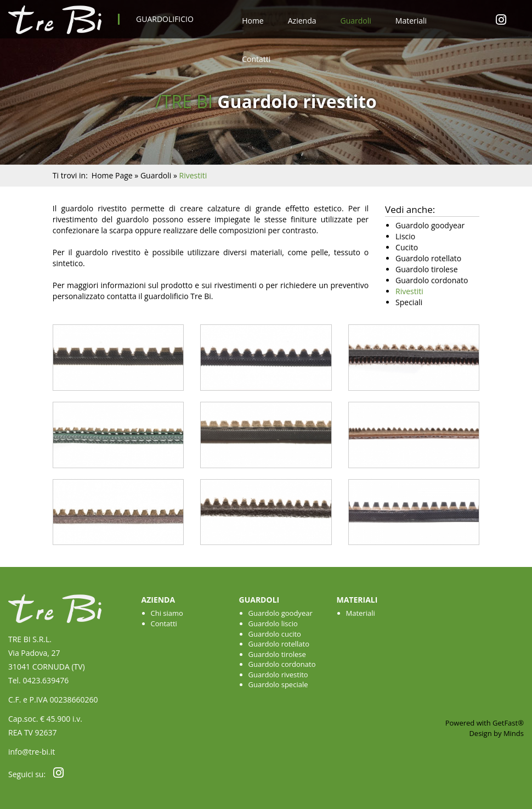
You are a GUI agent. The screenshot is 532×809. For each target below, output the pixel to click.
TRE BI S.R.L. (30, 639)
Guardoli (355, 21)
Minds (514, 733)
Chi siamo (167, 613)
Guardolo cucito (275, 634)
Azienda (302, 21)
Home (253, 21)
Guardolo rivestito (278, 675)
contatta (121, 296)
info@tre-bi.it (32, 752)
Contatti (256, 59)
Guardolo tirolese (277, 654)
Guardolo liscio (273, 623)
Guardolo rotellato (279, 644)
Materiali (411, 21)
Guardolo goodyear (281, 613)
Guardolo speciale (278, 684)
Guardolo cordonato (282, 664)
